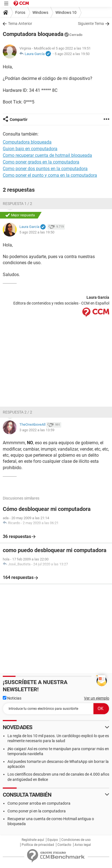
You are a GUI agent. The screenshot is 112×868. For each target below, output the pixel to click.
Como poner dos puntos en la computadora (45, 169)
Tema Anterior (20, 24)
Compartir (19, 119)
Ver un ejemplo (97, 698)
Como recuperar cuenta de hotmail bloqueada (47, 155)
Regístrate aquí (33, 840)
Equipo (53, 840)
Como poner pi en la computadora (37, 811)
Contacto (64, 845)
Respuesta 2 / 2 (17, 412)
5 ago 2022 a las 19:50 (72, 54)
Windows (40, 12)
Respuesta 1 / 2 (17, 204)
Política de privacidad (38, 845)
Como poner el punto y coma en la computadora (50, 175)
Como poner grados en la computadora (41, 162)
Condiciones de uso (76, 840)
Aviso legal (83, 845)
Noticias (12, 698)
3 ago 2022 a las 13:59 (37, 430)
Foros (20, 12)
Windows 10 (66, 12)
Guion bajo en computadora (30, 149)
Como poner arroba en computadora (39, 803)
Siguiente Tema (91, 24)
